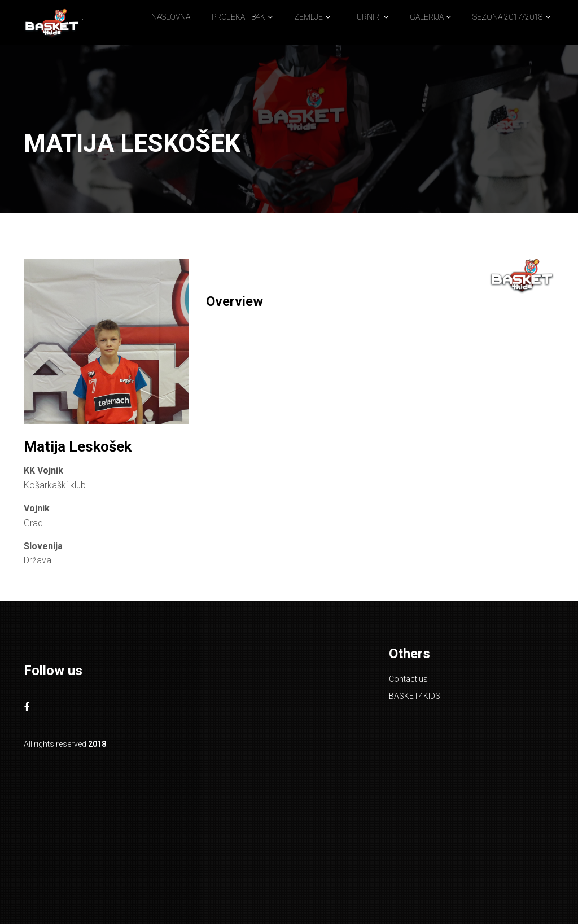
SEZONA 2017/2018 (508, 17)
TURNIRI (366, 17)
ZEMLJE (308, 17)
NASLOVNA (171, 17)
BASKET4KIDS (415, 696)
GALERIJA (427, 17)
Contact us (408, 679)
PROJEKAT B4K (238, 17)
